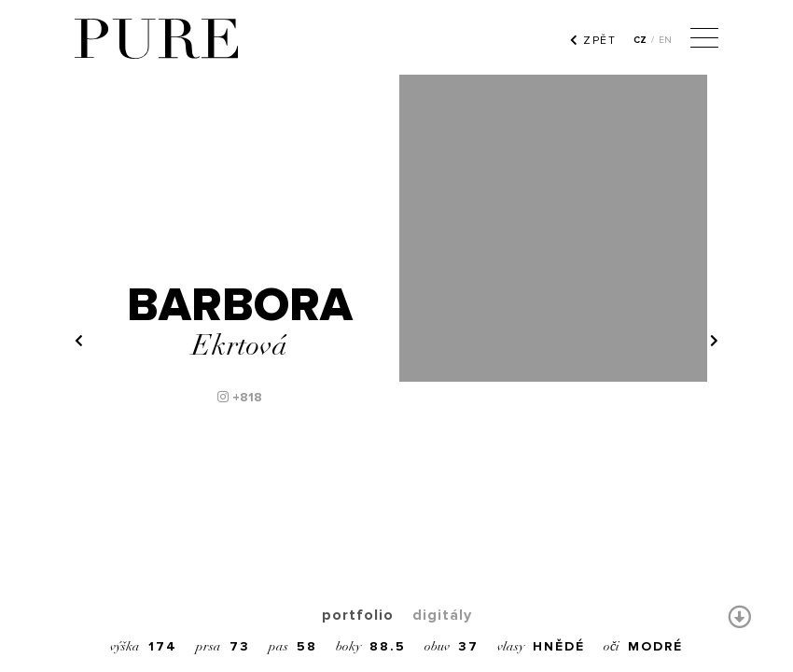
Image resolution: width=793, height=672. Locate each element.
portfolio (358, 615)
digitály (442, 615)
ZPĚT (593, 40)
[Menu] (704, 40)
